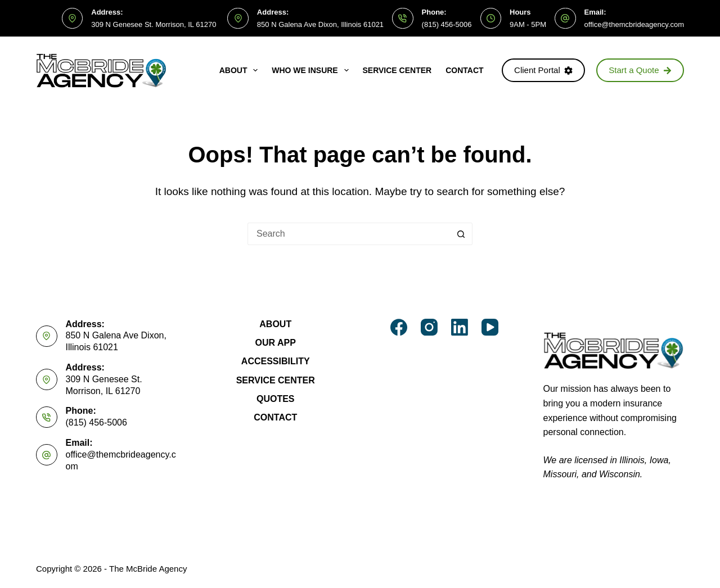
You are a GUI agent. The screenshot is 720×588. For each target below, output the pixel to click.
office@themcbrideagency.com (634, 24)
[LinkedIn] (460, 327)
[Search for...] (349, 234)
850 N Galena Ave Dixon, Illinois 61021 (320, 24)
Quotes (276, 399)
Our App (276, 343)
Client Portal (543, 70)
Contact (464, 70)
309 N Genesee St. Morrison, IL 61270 (154, 24)
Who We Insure (312, 70)
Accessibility (276, 361)
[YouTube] (490, 327)
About (241, 70)
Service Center (397, 70)
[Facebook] (399, 327)
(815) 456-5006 (447, 24)
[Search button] (461, 234)
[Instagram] (429, 327)
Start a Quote (640, 70)
